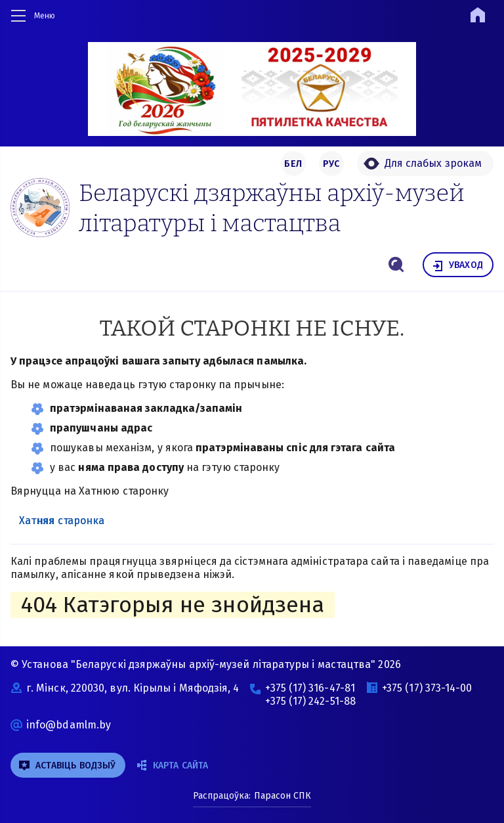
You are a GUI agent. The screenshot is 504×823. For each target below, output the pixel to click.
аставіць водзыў (67, 766)
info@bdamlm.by (69, 725)
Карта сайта (172, 766)
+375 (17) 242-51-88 (310, 701)
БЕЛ (293, 164)
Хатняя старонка (62, 521)
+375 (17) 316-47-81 (310, 688)
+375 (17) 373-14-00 (427, 688)
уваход (457, 266)
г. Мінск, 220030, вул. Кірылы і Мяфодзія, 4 (133, 688)
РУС (331, 164)
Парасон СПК (281, 796)
